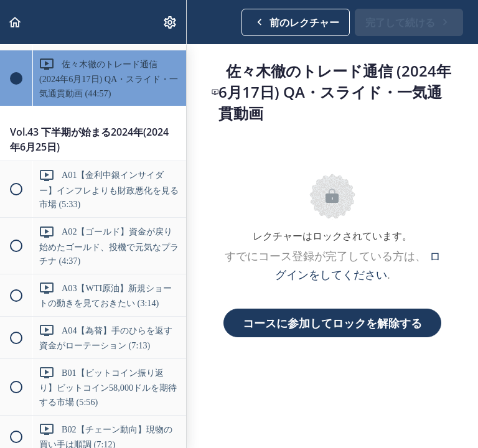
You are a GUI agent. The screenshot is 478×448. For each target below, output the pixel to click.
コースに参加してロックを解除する (332, 323)
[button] (16, 22)
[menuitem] (171, 22)
